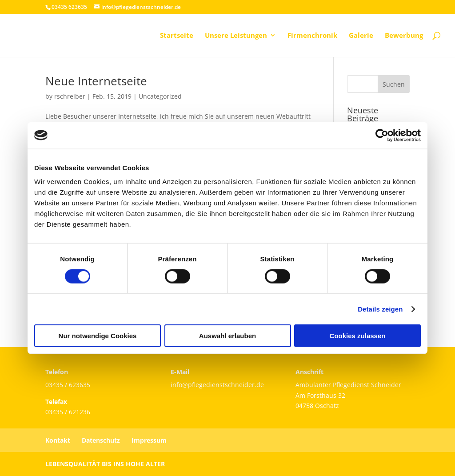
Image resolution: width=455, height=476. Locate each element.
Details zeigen (380, 309)
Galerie (361, 36)
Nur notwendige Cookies (98, 336)
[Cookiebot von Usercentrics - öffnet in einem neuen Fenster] (382, 135)
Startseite (177, 36)
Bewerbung (404, 36)
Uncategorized (160, 96)
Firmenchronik (312, 36)
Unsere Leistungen (236, 36)
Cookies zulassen (358, 336)
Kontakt (58, 440)
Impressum (149, 440)
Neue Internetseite (96, 81)
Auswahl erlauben (227, 336)
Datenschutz (101, 440)
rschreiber (70, 96)
